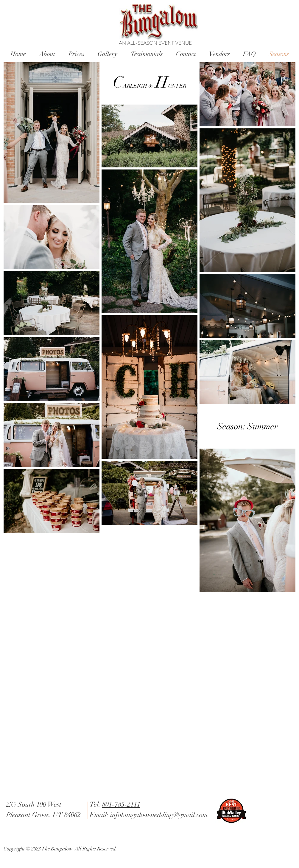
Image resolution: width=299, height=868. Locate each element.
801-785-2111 (121, 804)
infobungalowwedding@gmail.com (158, 815)
